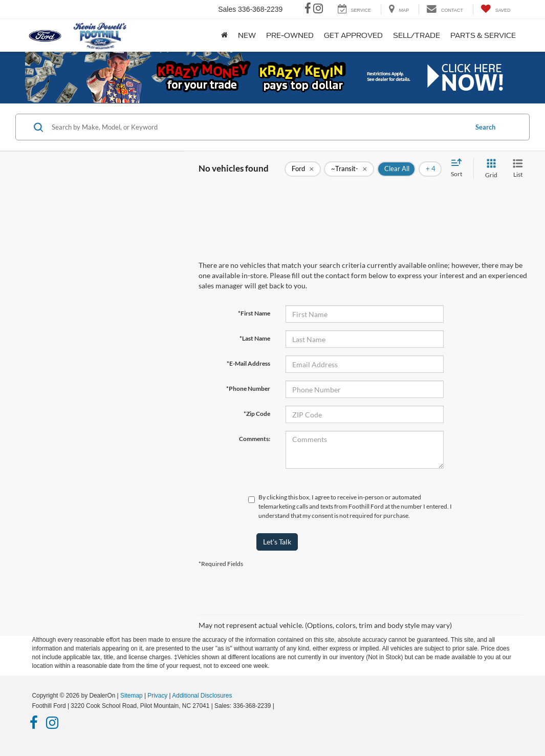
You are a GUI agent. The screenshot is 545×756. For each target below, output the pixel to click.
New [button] (247, 35)
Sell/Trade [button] (417, 35)
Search (485, 127)
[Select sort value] (460, 169)
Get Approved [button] (353, 35)
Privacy (157, 696)
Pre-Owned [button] (290, 35)
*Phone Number (248, 388)
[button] (273, 77)
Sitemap (132, 696)
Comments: (255, 439)
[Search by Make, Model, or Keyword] (258, 127)
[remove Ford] (303, 169)
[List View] (518, 169)
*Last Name (255, 338)
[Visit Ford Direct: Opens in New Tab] (279, 706)
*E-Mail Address (248, 363)
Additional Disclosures (202, 696)
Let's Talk (277, 542)
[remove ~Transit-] (349, 169)
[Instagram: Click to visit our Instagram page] (318, 10)
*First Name (254, 313)
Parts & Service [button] (483, 35)
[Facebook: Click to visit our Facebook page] (308, 10)
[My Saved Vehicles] (496, 9)
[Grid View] (489, 169)
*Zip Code (257, 414)
